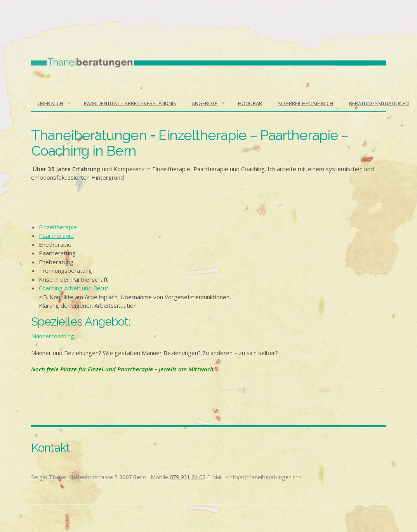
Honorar (250, 103)
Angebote (205, 103)
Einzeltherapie (58, 227)
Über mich (50, 103)
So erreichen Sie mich (306, 103)
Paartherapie (56, 236)
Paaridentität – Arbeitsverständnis (130, 103)
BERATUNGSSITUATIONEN (379, 103)
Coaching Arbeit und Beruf (73, 288)
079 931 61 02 (188, 477)
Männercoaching (53, 336)
